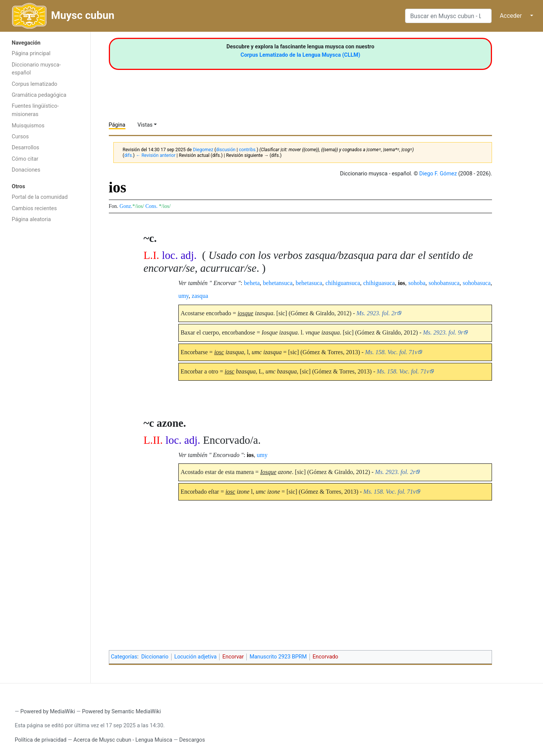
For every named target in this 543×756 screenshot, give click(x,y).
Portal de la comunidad (40, 197)
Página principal (31, 53)
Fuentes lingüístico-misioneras (35, 110)
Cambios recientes (34, 208)
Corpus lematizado (35, 84)
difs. (129, 155)
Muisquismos (28, 126)
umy (183, 296)
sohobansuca (444, 283)
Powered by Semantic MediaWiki (121, 712)
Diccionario (155, 657)
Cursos (20, 137)
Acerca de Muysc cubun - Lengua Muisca (123, 740)
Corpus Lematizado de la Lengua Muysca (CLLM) (301, 55)
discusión (226, 150)
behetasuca (309, 283)
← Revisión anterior (155, 155)
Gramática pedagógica (39, 95)
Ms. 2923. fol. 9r (443, 332)
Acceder (511, 16)
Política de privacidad (41, 740)
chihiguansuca (343, 283)
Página (117, 125)
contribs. (248, 150)
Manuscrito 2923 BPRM (278, 657)
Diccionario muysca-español (36, 69)
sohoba (417, 283)
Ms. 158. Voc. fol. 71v (391, 352)
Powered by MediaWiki (48, 712)
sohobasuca (477, 283)
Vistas (145, 125)
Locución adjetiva (195, 657)
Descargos (192, 740)
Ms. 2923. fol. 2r (377, 313)
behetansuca (278, 283)
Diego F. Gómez (438, 174)
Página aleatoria (31, 219)
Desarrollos (26, 148)
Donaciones (26, 170)
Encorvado (325, 657)
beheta (252, 283)
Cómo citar (25, 159)
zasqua (200, 296)
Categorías (124, 657)
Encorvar (233, 657)
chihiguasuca (379, 283)
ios (401, 283)
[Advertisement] (45, 347)
